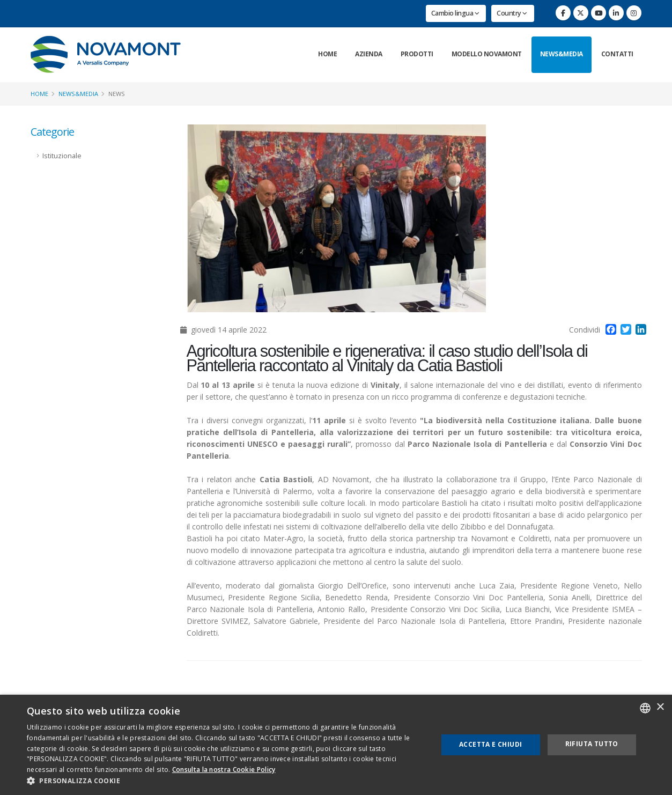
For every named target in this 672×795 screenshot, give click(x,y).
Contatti (617, 54)
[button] (226, 781)
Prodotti (417, 54)
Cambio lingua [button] (455, 13)
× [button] (660, 707)
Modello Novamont (487, 54)
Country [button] (512, 13)
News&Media (562, 54)
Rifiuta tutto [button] (592, 744)
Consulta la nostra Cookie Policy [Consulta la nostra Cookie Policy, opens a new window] (224, 770)
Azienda (369, 54)
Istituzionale (62, 156)
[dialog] (336, 745)
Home (327, 54)
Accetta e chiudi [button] (490, 744)
